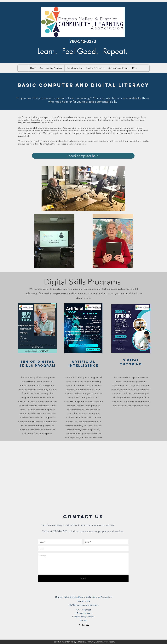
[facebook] (79, 625)
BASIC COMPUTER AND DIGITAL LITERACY (83, 85)
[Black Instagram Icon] (83, 625)
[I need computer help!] (83, 156)
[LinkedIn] (88, 625)
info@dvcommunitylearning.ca (83, 605)
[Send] (83, 579)
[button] (51, 68)
